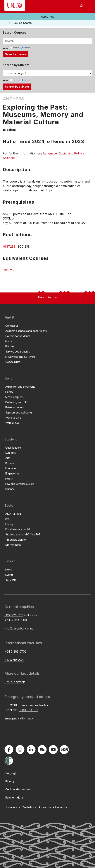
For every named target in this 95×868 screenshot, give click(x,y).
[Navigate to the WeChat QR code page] (42, 750)
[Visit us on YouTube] (53, 750)
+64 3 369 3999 (16, 620)
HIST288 (9, 246)
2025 (16, 48)
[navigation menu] (88, 6)
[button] (47, 17)
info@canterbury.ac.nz (19, 628)
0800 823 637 (28, 710)
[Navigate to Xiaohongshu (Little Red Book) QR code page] (64, 750)
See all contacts (15, 682)
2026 (27, 48)
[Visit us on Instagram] (20, 750)
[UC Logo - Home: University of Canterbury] (15, 6)
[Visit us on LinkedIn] (31, 750)
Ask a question (14, 660)
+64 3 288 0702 (15, 651)
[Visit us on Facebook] (9, 750)
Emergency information (19, 718)
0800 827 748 (14, 615)
